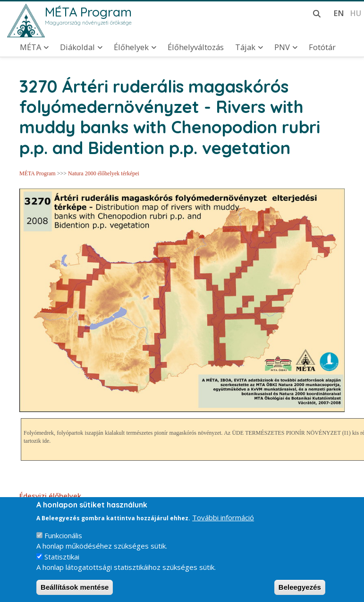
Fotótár (322, 47)
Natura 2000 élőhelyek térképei (104, 173)
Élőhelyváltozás (196, 47)
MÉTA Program (88, 12)
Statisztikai (62, 565)
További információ (223, 526)
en (339, 13)
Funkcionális (63, 543)
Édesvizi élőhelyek (50, 496)
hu (356, 13)
